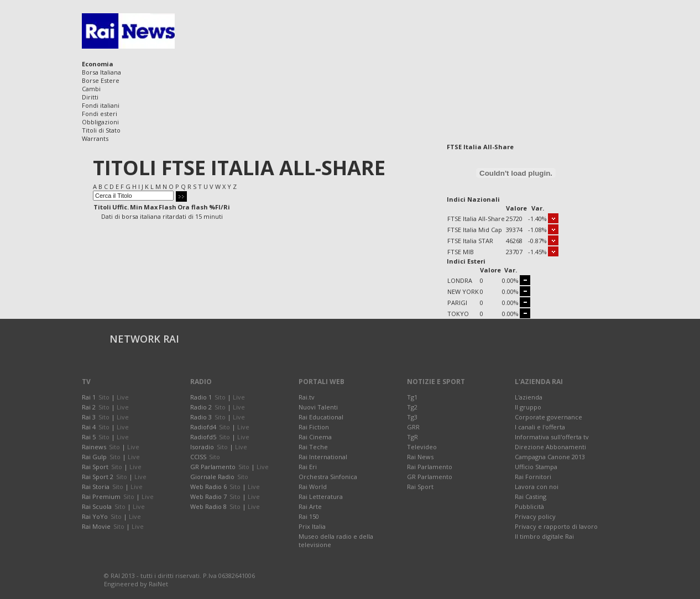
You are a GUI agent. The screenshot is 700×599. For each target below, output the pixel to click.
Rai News (420, 457)
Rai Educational (321, 417)
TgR (412, 437)
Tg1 (412, 397)
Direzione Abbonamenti (550, 447)
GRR (413, 427)
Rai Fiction (314, 427)
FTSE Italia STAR (470, 241)
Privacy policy (535, 516)
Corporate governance (548, 417)
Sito (104, 397)
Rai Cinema (315, 437)
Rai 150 (309, 516)
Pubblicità (529, 506)
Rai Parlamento (430, 467)
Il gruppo (528, 407)
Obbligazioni (100, 122)
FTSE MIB (461, 252)
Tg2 (412, 407)
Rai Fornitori (533, 477)
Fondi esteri (100, 114)
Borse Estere (101, 80)
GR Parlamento (430, 477)
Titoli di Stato (101, 130)
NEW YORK (463, 291)
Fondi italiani (101, 105)
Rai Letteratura (321, 496)
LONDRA (460, 280)
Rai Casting (531, 496)
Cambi (91, 89)
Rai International (323, 457)
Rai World (313, 487)
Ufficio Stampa (536, 467)
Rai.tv (307, 397)
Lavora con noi (537, 487)
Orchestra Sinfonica (328, 477)
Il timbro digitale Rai (544, 536)
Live (123, 397)
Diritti (90, 97)
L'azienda (529, 397)
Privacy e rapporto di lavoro (556, 526)
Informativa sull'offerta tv (552, 437)
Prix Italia (312, 526)
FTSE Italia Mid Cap (475, 230)
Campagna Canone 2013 (550, 457)
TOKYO (458, 314)
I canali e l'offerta (540, 427)
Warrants (95, 138)
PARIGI (457, 303)
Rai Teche (313, 447)
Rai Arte (310, 506)
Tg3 (412, 417)
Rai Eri (308, 467)
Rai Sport (420, 487)
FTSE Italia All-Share (476, 219)
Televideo (422, 447)
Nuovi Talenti (318, 407)
